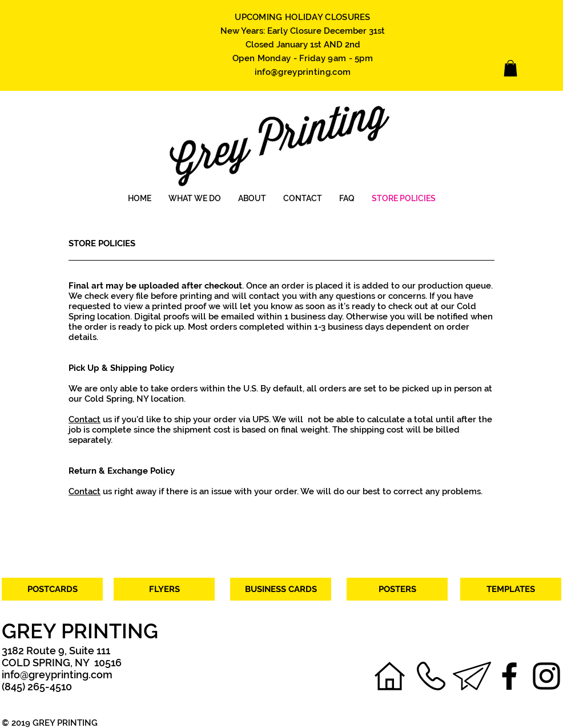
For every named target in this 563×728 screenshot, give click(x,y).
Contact (85, 419)
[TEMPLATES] (511, 589)
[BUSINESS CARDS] (281, 589)
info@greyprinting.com (303, 72)
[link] (510, 68)
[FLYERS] (164, 589)
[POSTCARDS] (52, 589)
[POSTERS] (397, 589)
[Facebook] (509, 676)
